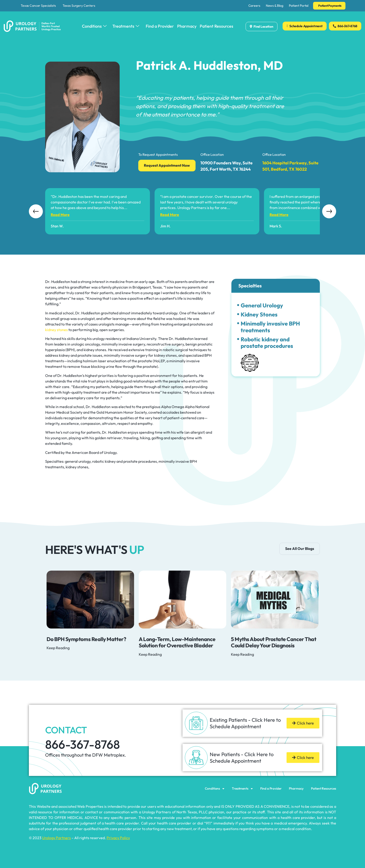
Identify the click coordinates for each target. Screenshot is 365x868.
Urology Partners (56, 838)
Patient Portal (299, 6)
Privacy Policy (118, 838)
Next (329, 211)
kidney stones (56, 330)
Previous (36, 211)
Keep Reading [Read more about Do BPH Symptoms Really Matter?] (58, 648)
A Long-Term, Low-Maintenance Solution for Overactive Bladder (177, 642)
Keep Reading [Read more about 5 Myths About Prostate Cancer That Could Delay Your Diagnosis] (242, 654)
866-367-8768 (83, 744)
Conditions (94, 26)
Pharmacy (187, 26)
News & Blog (275, 6)
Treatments (126, 26)
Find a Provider (160, 26)
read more (60, 215)
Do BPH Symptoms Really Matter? (86, 639)
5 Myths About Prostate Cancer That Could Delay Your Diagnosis (274, 642)
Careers (254, 6)
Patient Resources (216, 26)
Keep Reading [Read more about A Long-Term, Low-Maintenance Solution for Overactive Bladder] (150, 654)
